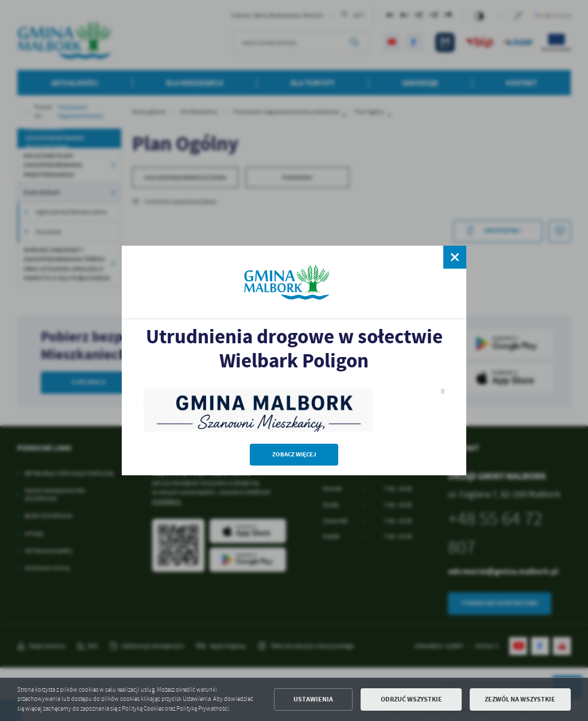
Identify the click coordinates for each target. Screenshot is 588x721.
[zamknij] (455, 257)
